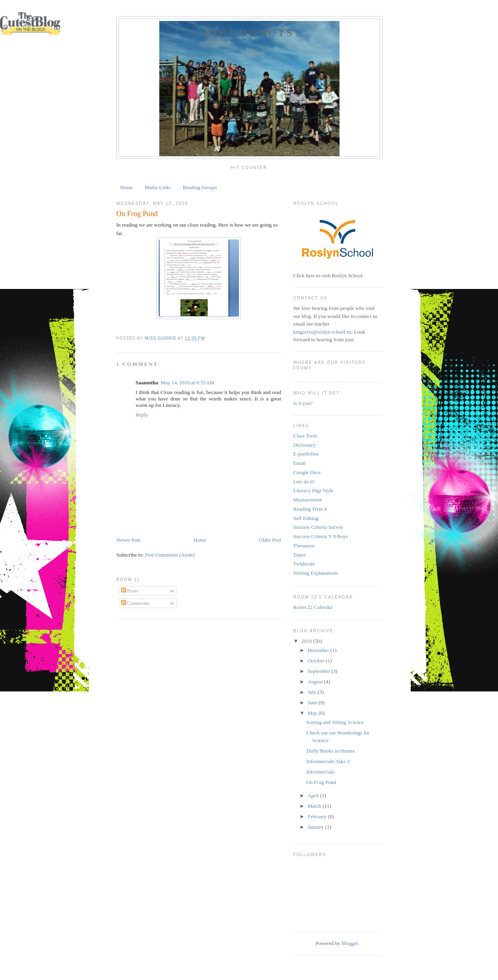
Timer (299, 555)
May (313, 713)
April (314, 795)
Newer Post (128, 540)
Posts (130, 591)
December (319, 650)
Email (299, 463)
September (320, 671)
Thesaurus (304, 546)
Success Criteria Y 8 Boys (321, 536)
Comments (136, 603)
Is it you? (303, 403)
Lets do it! (304, 482)
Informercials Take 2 (328, 761)
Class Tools (305, 436)
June (313, 703)
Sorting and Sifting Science (335, 722)
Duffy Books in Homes (330, 751)
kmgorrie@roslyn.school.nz (322, 332)
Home (127, 187)
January (317, 827)
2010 (307, 641)
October (317, 661)
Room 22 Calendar (313, 607)
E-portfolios (306, 454)
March (315, 806)
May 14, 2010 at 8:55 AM (187, 383)
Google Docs (307, 472)
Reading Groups (200, 187)
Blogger (350, 943)
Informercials (320, 772)
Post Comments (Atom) (170, 555)
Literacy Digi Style (313, 490)
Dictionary (305, 445)
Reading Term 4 (310, 509)
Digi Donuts (249, 33)
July (313, 692)
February (318, 816)
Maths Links (158, 187)
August (316, 682)
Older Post (270, 540)
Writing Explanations (316, 573)
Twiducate (304, 564)
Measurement (308, 500)
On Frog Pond (321, 782)
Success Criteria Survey (318, 527)
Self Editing (306, 518)
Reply (142, 415)
